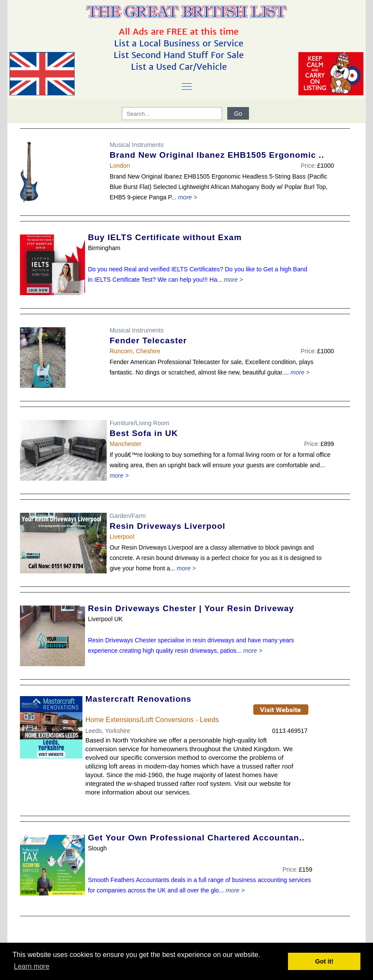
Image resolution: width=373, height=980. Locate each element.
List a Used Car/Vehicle (180, 67)
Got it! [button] (324, 961)
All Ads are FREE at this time (180, 31)
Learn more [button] (32, 966)
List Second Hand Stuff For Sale (180, 55)
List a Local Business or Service (180, 43)
